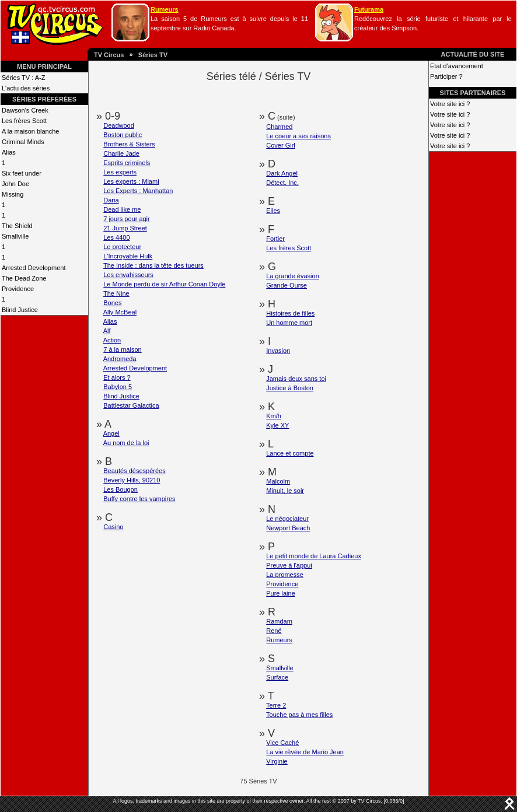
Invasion (278, 351)
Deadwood (119, 125)
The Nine (116, 293)
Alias (9, 152)
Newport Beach (288, 528)
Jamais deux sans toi (296, 379)
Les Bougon (120, 489)
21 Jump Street (125, 228)
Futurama (369, 9)
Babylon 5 (118, 387)
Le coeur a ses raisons (298, 136)
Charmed (279, 127)
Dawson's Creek (25, 110)
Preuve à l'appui (289, 565)
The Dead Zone (24, 278)
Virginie (277, 761)
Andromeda (120, 359)
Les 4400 (116, 237)
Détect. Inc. (282, 183)
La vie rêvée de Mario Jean (305, 752)
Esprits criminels (127, 163)
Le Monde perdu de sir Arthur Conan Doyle (164, 284)
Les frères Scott (24, 121)
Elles (273, 211)
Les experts (120, 172)
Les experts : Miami (131, 181)
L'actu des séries (26, 88)
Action (112, 340)
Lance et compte (290, 453)
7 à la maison (122, 349)
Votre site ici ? (450, 104)
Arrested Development (34, 268)
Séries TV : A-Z (23, 78)
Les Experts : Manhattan (138, 191)
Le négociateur (287, 519)
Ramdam (279, 621)
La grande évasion (293, 276)
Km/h (274, 416)
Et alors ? (117, 377)
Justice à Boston (290, 388)
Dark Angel (282, 173)
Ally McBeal (120, 312)
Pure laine (281, 593)
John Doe (15, 184)
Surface (277, 677)
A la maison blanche (30, 131)
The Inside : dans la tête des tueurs (153, 265)
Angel (111, 433)
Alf (107, 331)
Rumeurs (165, 9)
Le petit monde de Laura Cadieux (314, 556)
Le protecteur (122, 247)
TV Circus (109, 55)
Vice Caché (282, 743)
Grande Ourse (287, 285)
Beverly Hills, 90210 (132, 480)
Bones (112, 303)
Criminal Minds (23, 142)
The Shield (17, 226)
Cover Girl (281, 145)
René (274, 631)
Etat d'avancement (457, 66)
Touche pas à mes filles (299, 715)
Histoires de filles (290, 313)
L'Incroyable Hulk (128, 256)
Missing (13, 194)
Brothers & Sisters (129, 144)
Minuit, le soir (285, 491)
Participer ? (446, 76)
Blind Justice (20, 310)
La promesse (285, 575)
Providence (18, 289)
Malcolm (278, 481)
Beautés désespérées (134, 471)
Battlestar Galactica (131, 405)
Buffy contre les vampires (139, 499)
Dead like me (122, 209)
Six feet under (22, 173)
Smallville (15, 236)
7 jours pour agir (127, 219)
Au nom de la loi (126, 443)
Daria (111, 200)
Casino (113, 527)
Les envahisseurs (128, 275)
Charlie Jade (121, 153)
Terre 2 (276, 705)
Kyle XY (277, 425)
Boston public (123, 135)
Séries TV (153, 55)
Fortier (275, 239)
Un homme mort (289, 323)
